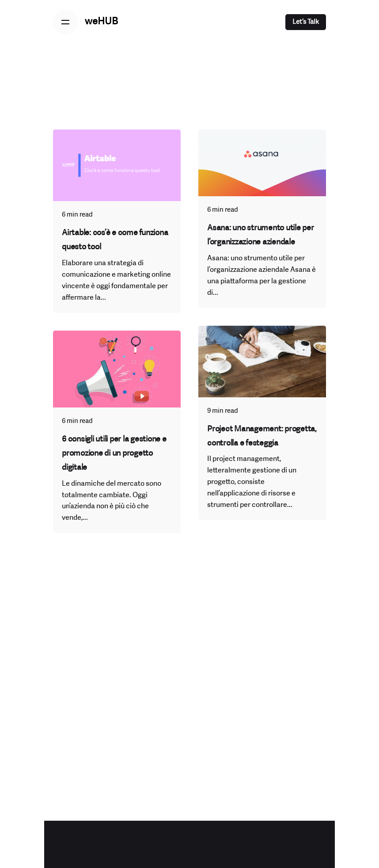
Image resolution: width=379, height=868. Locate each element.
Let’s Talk (306, 22)
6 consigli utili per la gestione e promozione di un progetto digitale (114, 454)
